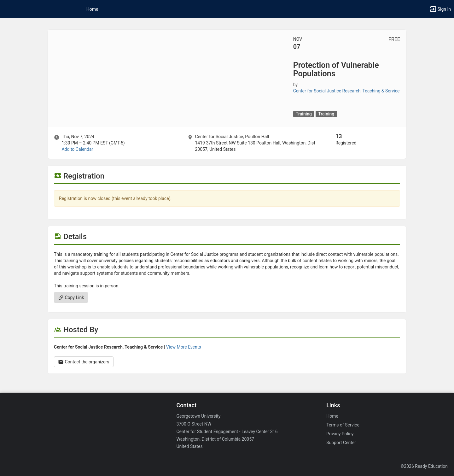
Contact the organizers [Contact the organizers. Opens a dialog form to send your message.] (84, 362)
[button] (440, 9)
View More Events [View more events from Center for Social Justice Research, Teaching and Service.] (184, 347)
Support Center (341, 443)
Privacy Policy (340, 434)
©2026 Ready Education (424, 466)
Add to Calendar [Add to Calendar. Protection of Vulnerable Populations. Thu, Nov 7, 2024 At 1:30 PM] (77, 149)
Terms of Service (343, 425)
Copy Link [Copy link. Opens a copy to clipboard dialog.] (71, 297)
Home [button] (92, 9)
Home (332, 416)
